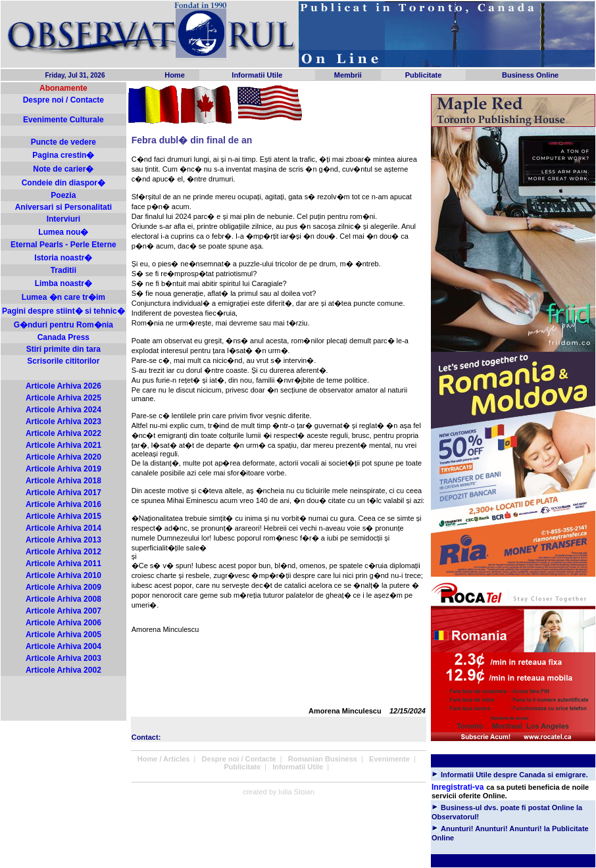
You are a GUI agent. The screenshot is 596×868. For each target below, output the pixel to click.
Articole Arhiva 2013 (63, 540)
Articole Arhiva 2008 (63, 599)
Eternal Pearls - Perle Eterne (63, 245)
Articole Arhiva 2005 (63, 635)
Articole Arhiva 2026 (63, 386)
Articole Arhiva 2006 (63, 623)
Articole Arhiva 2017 (63, 493)
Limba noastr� (63, 283)
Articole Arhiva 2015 (63, 516)
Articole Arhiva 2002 (63, 670)
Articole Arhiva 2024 (63, 410)
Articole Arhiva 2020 (63, 457)
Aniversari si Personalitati (63, 207)
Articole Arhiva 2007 (63, 611)
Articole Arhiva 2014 (63, 528)
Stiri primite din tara (63, 349)
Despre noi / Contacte (63, 100)
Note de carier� (63, 169)
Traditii (63, 270)
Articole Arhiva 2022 (63, 433)
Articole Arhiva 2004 (63, 646)
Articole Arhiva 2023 (63, 422)
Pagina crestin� (63, 155)
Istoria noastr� (63, 258)
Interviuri (63, 219)
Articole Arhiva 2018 (63, 481)
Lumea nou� (63, 232)
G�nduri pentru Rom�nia (63, 325)
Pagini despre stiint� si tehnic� (63, 311)
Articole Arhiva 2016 (63, 504)
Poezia (63, 195)
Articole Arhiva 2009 (63, 587)
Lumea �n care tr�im (63, 297)
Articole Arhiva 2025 (63, 398)
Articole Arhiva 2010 (63, 575)
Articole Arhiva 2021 (63, 445)
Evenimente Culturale (63, 120)
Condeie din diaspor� (63, 183)
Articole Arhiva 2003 (63, 658)
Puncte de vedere (63, 142)
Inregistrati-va (458, 787)
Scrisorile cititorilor (63, 361)
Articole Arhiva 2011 (63, 564)
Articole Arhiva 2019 (63, 469)
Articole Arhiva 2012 (63, 552)
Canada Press (63, 337)
